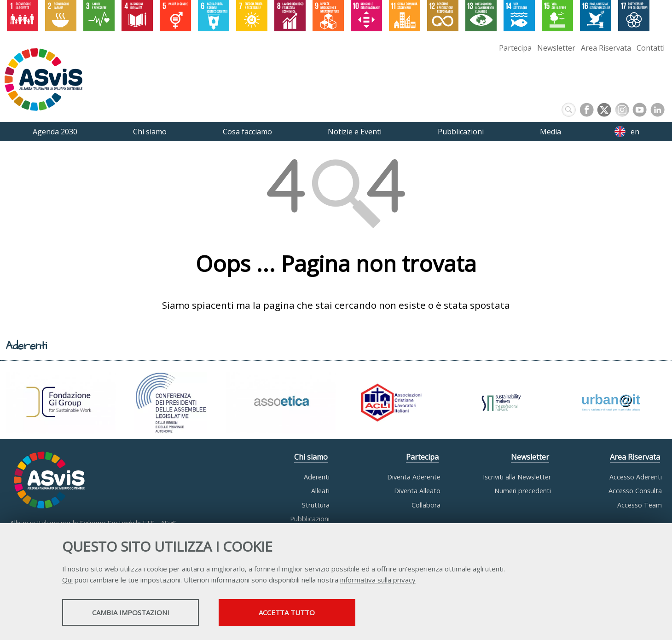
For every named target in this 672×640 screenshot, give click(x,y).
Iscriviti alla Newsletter (517, 477)
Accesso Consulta (635, 491)
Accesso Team (640, 505)
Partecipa (515, 48)
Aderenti (317, 477)
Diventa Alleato (417, 491)
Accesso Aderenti (636, 477)
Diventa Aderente (414, 477)
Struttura (316, 505)
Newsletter (556, 48)
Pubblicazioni (310, 519)
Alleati (320, 491)
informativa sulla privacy (378, 580)
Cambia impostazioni (135, 613)
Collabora (426, 505)
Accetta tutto (301, 613)
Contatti (651, 48)
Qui (67, 580)
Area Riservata (606, 48)
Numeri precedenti (523, 491)
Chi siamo (311, 457)
